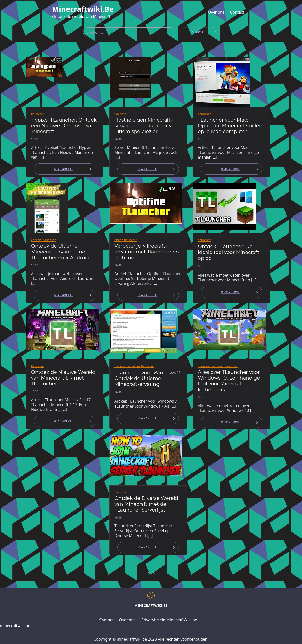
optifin (119, 240)
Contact (237, 12)
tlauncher (38, 114)
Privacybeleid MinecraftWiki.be (169, 620)
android (36, 240)
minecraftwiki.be (83, 9)
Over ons (216, 12)
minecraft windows (127, 366)
